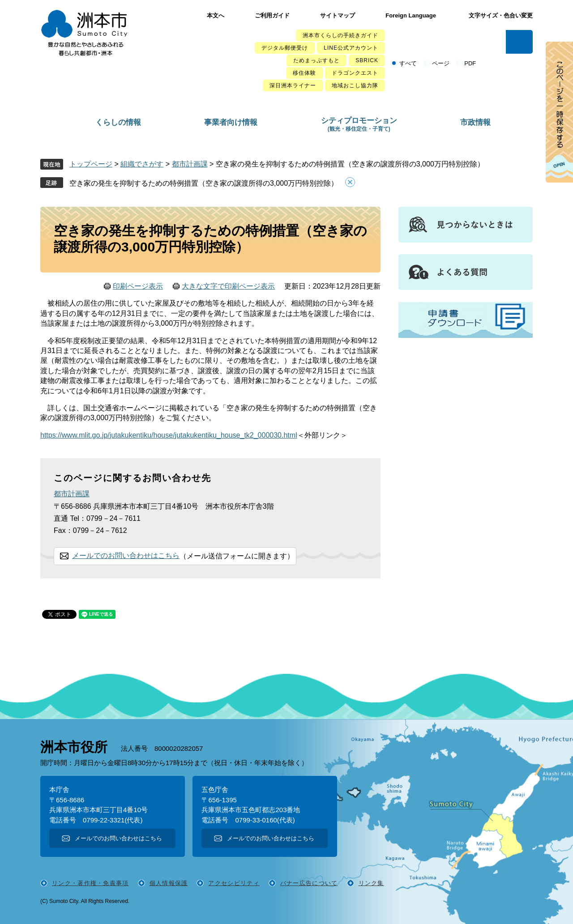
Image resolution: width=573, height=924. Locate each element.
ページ (441, 63)
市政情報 (475, 122)
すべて (408, 63)
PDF (470, 63)
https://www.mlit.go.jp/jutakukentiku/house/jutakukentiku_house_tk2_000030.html (169, 435)
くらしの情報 (118, 122)
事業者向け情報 (231, 122)
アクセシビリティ (234, 883)
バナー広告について (309, 883)
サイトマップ (338, 15)
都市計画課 (190, 164)
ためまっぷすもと (316, 60)
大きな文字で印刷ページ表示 (228, 286)
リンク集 (371, 883)
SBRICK (367, 60)
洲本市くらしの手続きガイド (340, 35)
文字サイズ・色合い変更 (501, 15)
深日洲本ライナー (293, 85)
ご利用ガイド (272, 15)
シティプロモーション (359, 124)
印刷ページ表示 (138, 286)
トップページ (91, 164)
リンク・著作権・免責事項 (90, 883)
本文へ (216, 15)
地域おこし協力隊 (355, 85)
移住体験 (304, 73)
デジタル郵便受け (285, 48)
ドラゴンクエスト (355, 73)
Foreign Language (411, 15)
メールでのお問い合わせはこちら (126, 556)
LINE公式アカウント (351, 48)
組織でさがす (142, 164)
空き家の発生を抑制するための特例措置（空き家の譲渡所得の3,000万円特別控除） (204, 183)
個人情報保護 (169, 883)
